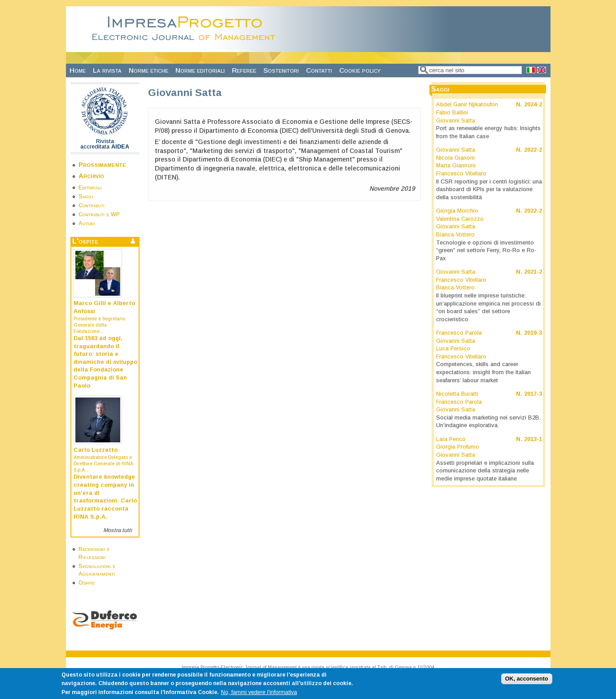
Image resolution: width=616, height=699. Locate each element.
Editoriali (90, 188)
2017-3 (533, 394)
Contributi (92, 205)
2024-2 (533, 105)
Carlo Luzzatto (96, 450)
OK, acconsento (527, 682)
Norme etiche (149, 70)
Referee (244, 70)
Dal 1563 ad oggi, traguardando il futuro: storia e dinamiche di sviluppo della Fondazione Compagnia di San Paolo (105, 362)
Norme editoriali (200, 70)
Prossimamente (102, 164)
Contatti (319, 70)
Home (78, 70)
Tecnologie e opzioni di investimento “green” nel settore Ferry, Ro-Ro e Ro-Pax (486, 251)
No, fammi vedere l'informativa (259, 695)
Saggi (86, 197)
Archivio (91, 176)
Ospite (87, 583)
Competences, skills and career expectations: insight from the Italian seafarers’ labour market (483, 372)
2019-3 (533, 333)
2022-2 (533, 150)
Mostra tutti (118, 530)
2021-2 (533, 272)
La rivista (107, 70)
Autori (87, 223)
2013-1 (533, 439)
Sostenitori (281, 70)
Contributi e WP (99, 214)
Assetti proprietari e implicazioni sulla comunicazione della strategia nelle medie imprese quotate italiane (485, 471)
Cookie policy (360, 70)
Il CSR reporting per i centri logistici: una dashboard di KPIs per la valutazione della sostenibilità (489, 190)
